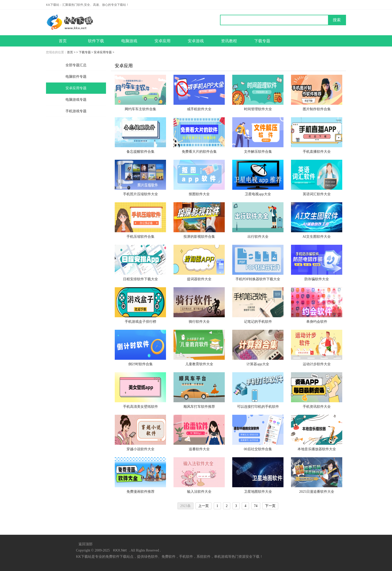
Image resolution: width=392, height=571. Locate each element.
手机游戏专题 (76, 111)
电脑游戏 (129, 41)
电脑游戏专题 (76, 100)
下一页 (270, 506)
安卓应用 (162, 41)
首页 (63, 41)
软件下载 (96, 41)
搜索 (337, 20)
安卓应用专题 (103, 52)
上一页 (203, 506)
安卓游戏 (196, 41)
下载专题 (262, 41)
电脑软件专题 (76, 77)
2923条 (185, 506)
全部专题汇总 (76, 65)
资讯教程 (229, 41)
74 (256, 506)
